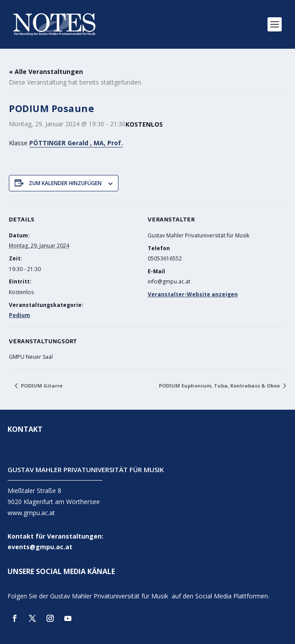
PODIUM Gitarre (41, 386)
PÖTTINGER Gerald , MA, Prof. (76, 143)
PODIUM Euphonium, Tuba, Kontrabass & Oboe (220, 386)
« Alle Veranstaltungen (46, 72)
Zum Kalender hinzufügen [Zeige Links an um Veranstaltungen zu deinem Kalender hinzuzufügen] (65, 183)
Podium (20, 315)
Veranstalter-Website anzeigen (193, 294)
